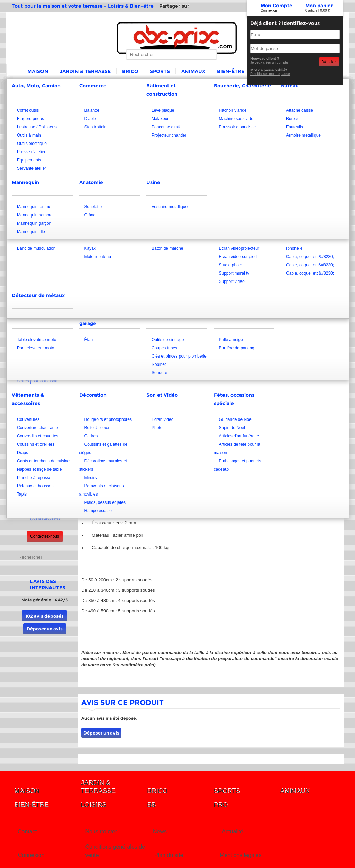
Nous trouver (101, 832)
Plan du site (169, 855)
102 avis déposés (44, 616)
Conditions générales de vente (115, 851)
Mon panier (319, 6)
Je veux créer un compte (269, 62)
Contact (27, 832)
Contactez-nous (45, 536)
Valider (329, 62)
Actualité (232, 832)
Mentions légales (240, 855)
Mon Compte (276, 6)
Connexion (269, 11)
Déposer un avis (45, 629)
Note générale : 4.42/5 (45, 600)
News (160, 832)
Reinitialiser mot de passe (270, 74)
